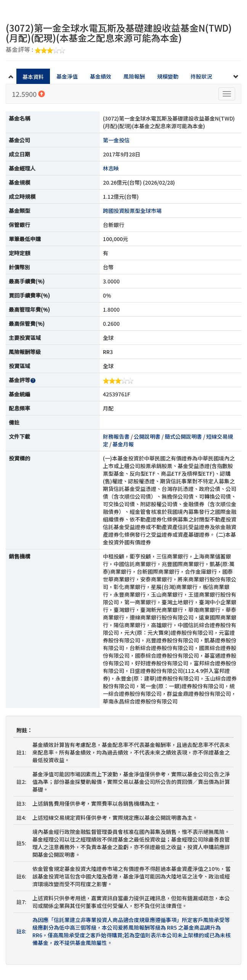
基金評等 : (35, 50)
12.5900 (28, 94)
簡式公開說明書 (183, 436)
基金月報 (123, 444)
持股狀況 (201, 76)
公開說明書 (147, 436)
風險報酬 (134, 76)
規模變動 (168, 76)
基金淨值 (67, 76)
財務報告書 (116, 436)
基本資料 (33, 77)
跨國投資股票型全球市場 (132, 211)
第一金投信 (116, 140)
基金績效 (101, 76)
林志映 (111, 168)
